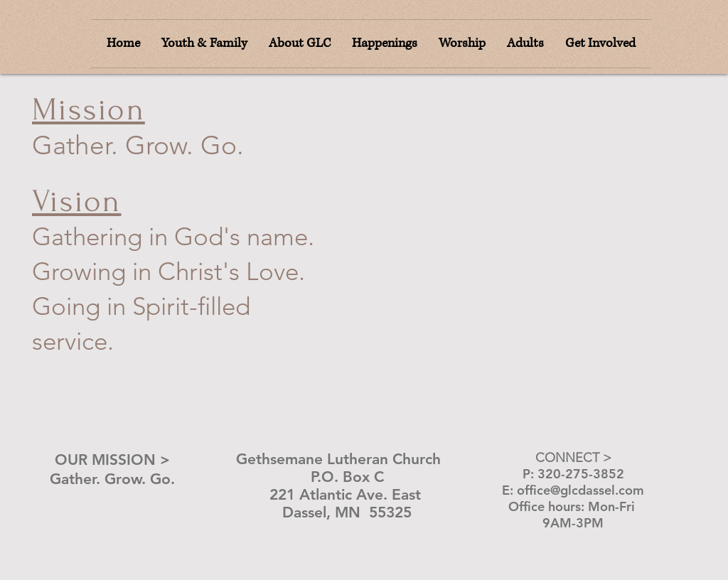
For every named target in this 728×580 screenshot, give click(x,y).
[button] (462, 44)
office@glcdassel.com (580, 490)
